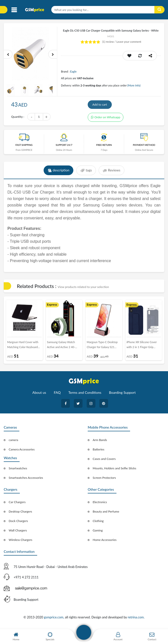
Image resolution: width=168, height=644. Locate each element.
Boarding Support (122, 394)
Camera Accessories (22, 451)
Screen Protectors (104, 479)
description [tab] (58, 172)
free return (104, 146)
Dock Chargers (18, 522)
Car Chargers (17, 503)
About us (39, 394)
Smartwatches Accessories (26, 479)
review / (109, 42)
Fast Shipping (24, 146)
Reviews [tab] (112, 172)
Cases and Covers (104, 460)
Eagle (73, 71)
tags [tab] (86, 172)
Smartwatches (18, 470)
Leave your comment (129, 42)
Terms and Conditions (85, 394)
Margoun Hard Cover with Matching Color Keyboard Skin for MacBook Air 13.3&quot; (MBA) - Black (23, 347)
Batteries (98, 451)
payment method (144, 146)
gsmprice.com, (54, 619)
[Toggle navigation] (14, 10)
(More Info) (134, 85)
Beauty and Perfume (106, 513)
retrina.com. (136, 619)
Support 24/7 (64, 146)
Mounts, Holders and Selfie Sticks (114, 470)
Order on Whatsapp (106, 119)
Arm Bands (100, 441)
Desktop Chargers (20, 513)
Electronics (100, 503)
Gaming (98, 532)
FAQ (57, 394)
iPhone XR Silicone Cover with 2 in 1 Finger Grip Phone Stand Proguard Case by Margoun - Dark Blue (143, 347)
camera (13, 441)
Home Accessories (105, 541)
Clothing (98, 522)
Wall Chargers (18, 532)
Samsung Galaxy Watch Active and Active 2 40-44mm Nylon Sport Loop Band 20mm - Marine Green (64, 347)
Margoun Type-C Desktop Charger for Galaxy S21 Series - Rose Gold (102, 347)
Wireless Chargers (20, 541)
